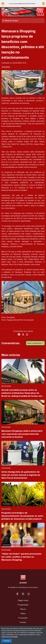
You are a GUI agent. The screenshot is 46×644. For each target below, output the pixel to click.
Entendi (7, 641)
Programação (23, 605)
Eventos (23, 622)
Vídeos (23, 613)
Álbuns (23, 609)
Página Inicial (23, 600)
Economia (6, 67)
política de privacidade (10, 637)
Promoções (23, 618)
